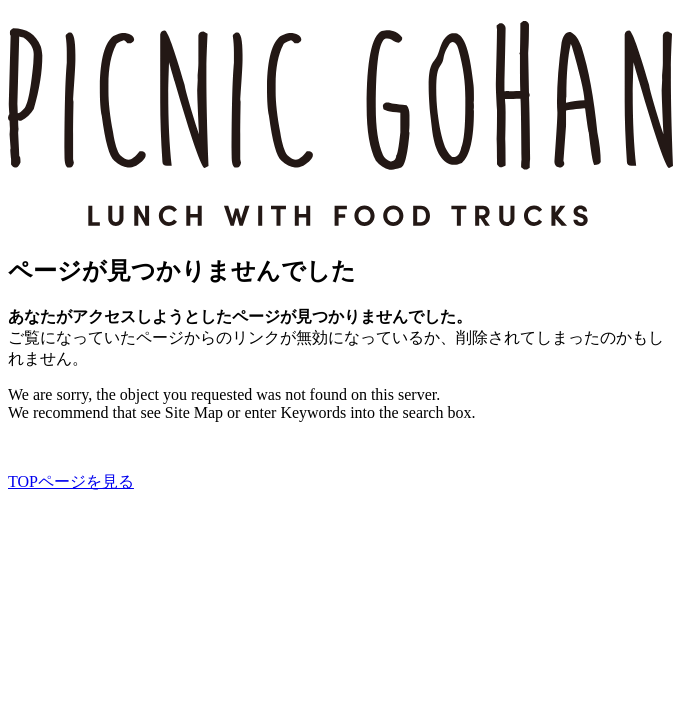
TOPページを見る (71, 481)
